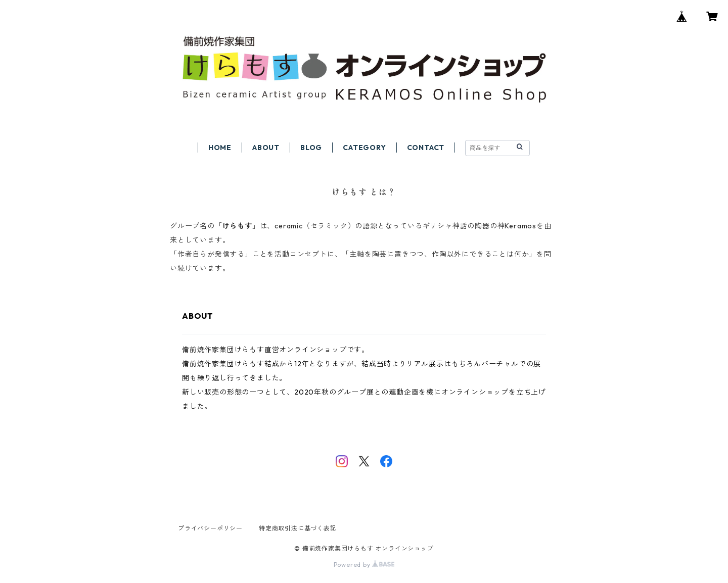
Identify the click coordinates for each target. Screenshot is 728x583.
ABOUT (266, 148)
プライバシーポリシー (210, 528)
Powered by (364, 565)
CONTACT (426, 148)
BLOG (311, 148)
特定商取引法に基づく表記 (298, 528)
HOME (220, 148)
